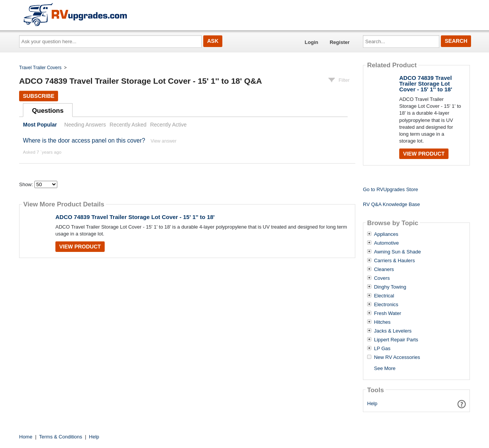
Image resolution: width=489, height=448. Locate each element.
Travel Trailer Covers (40, 68)
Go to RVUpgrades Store (390, 189)
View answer (164, 141)
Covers (382, 278)
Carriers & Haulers (394, 261)
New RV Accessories (397, 357)
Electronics (386, 305)
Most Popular (40, 125)
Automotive (386, 243)
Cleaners (384, 269)
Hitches (382, 322)
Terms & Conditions (61, 437)
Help (372, 403)
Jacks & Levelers (393, 331)
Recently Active (168, 125)
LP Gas (382, 349)
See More (385, 368)
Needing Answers (85, 125)
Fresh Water (388, 313)
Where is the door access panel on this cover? (84, 140)
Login (312, 42)
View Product (80, 247)
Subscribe (39, 96)
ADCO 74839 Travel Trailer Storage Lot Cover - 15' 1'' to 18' (135, 217)
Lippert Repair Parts (396, 340)
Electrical (384, 296)
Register (340, 42)
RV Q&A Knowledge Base (391, 204)
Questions (48, 111)
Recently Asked (128, 125)
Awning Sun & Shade (398, 252)
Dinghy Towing (390, 287)
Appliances (386, 234)
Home (26, 437)
